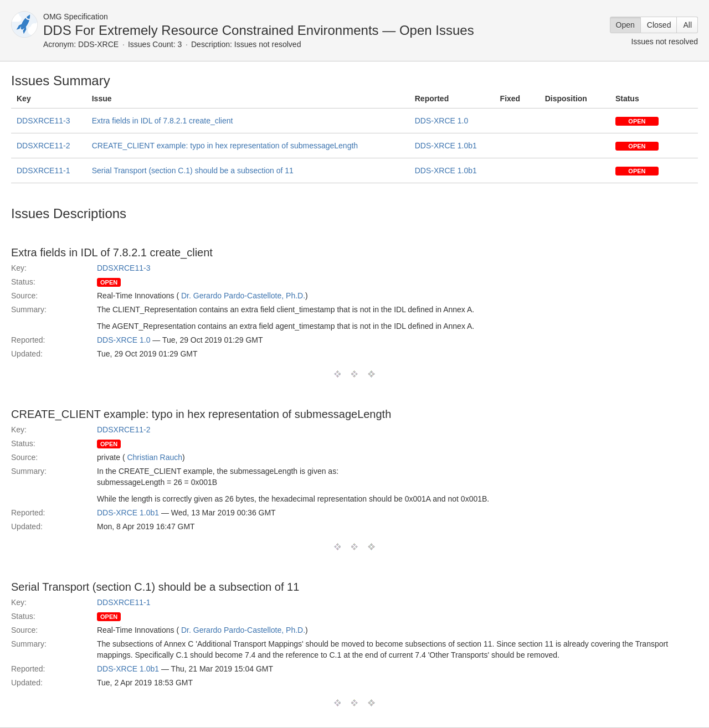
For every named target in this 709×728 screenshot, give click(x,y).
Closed (659, 25)
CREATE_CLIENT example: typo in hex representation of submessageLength (225, 146)
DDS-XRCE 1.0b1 (446, 146)
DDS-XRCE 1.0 (441, 121)
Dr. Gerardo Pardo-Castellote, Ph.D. (243, 296)
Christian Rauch (155, 457)
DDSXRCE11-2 (43, 146)
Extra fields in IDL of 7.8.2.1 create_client (163, 121)
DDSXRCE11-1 (43, 171)
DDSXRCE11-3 (43, 121)
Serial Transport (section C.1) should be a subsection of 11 (193, 171)
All (687, 25)
